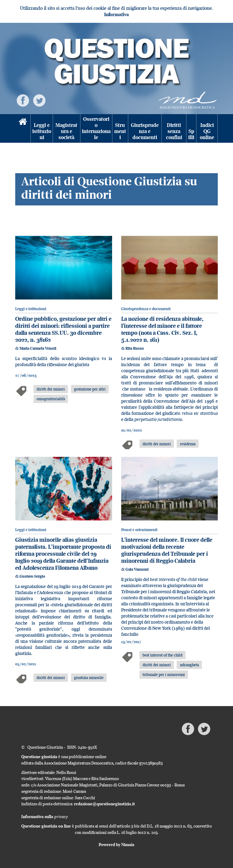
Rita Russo (135, 348)
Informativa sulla (45, 817)
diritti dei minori (51, 389)
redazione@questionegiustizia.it (104, 804)
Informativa (116, 14)
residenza (188, 444)
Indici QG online (207, 131)
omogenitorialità (51, 399)
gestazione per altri (90, 389)
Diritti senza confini (174, 131)
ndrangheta (189, 665)
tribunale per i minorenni (164, 674)
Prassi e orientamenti (139, 530)
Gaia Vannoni (137, 569)
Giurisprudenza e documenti (145, 131)
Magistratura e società (66, 131)
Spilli (191, 134)
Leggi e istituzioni (42, 131)
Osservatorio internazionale (96, 128)
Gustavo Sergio (32, 576)
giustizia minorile (89, 677)
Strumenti (120, 131)
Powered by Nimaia (116, 845)
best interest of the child (162, 655)
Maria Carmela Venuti (38, 348)
